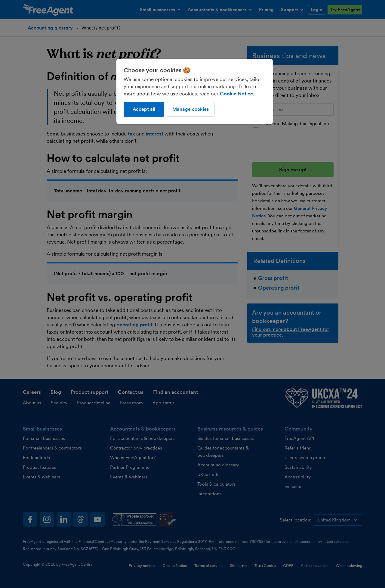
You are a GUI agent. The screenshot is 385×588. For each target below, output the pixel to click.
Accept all (144, 109)
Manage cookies (191, 109)
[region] (195, 91)
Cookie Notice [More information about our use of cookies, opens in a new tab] (236, 94)
